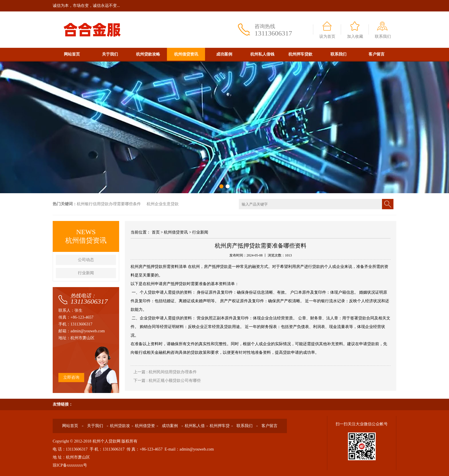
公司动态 (86, 260)
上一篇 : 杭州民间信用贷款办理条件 (165, 372)
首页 (156, 232)
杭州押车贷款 (300, 54)
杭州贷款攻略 (148, 54)
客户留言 (377, 54)
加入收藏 (355, 36)
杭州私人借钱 (262, 54)
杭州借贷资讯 (186, 54)
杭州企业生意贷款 (163, 204)
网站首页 (72, 54)
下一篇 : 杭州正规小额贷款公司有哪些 (167, 381)
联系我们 (383, 36)
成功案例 (224, 54)
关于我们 (110, 54)
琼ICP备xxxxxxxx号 (70, 465)
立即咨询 (71, 377)
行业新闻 (86, 273)
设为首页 (327, 36)
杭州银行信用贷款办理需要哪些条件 (109, 204)
